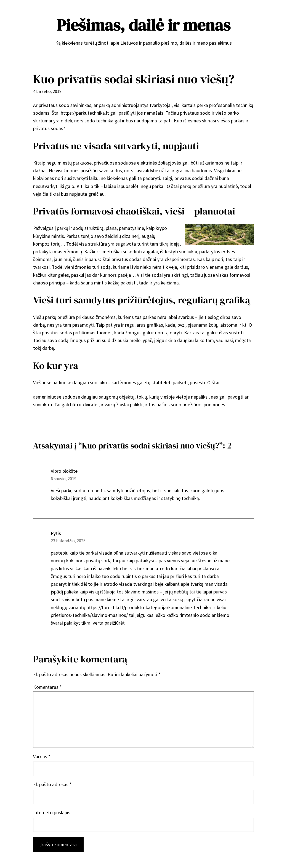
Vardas (42, 757)
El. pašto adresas (52, 784)
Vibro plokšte (64, 471)
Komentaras (47, 687)
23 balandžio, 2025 (68, 541)
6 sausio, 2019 (64, 479)
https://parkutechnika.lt (85, 113)
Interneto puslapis (52, 813)
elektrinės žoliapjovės (159, 163)
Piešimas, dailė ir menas (143, 25)
